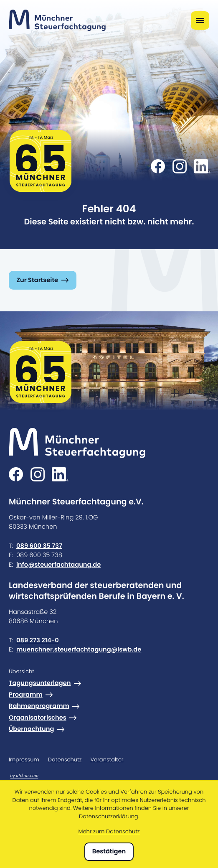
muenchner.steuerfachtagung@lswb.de (79, 650)
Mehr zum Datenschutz (109, 831)
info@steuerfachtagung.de (58, 565)
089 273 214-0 (38, 640)
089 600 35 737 (39, 546)
